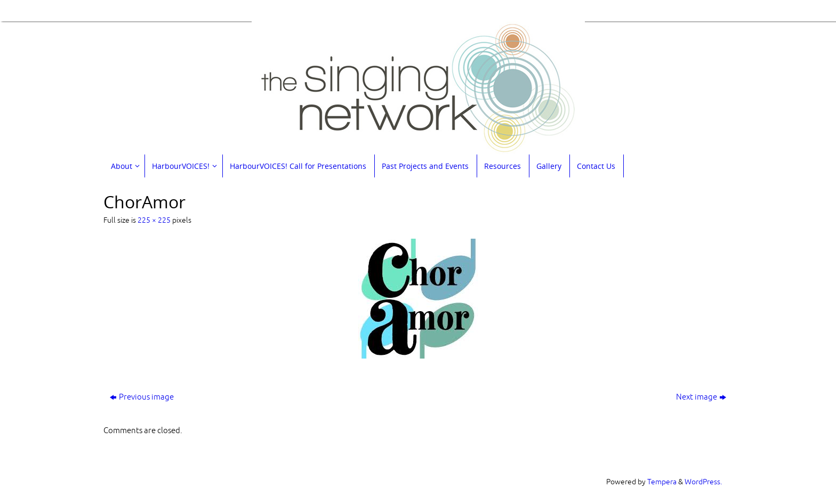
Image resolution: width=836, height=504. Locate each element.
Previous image (142, 397)
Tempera (662, 482)
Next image (701, 397)
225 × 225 (154, 220)
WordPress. (703, 482)
